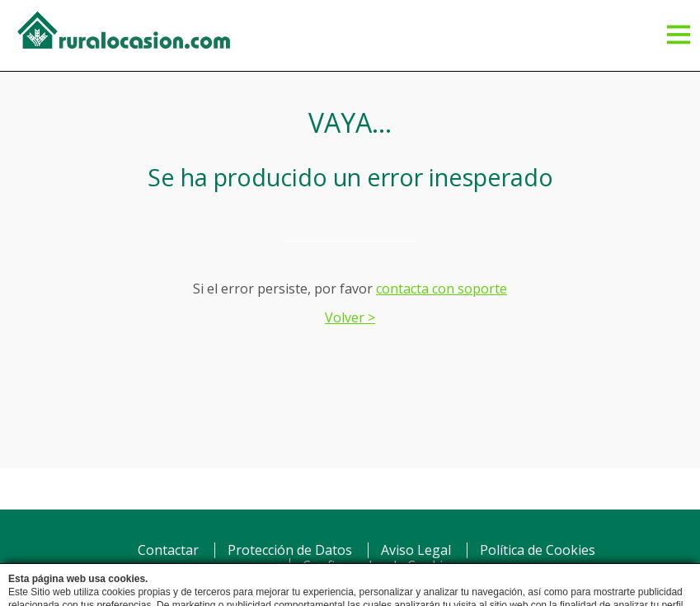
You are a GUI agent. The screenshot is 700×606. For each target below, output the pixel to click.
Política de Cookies (538, 550)
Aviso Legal (416, 550)
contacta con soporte (442, 289)
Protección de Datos (290, 550)
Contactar (168, 550)
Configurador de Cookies (380, 566)
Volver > (350, 317)
